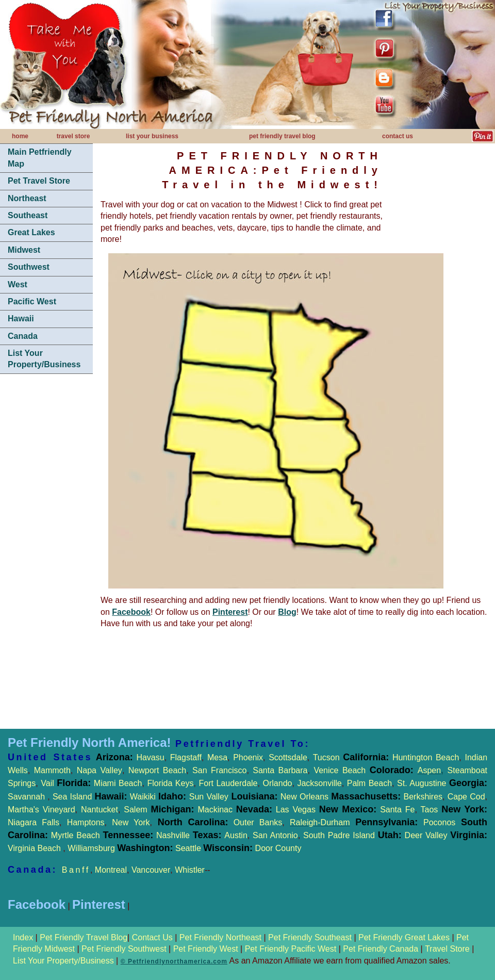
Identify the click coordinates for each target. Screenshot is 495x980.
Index (24, 937)
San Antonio (275, 835)
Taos (427, 810)
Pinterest (230, 612)
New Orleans (304, 797)
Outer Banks (258, 822)
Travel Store (448, 949)
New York (131, 822)
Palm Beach (369, 783)
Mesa (217, 757)
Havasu (150, 757)
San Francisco (219, 770)
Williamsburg (92, 848)
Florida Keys (170, 783)
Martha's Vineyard (42, 810)
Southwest (29, 267)
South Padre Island (339, 835)
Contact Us (152, 937)
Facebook (131, 612)
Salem (161, 810)
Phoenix (248, 757)
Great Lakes (31, 232)
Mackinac (236, 810)
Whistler (190, 870)
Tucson (328, 757)
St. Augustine (422, 783)
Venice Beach (340, 770)
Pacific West (32, 301)
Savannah (26, 797)
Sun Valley (209, 797)
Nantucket (100, 810)
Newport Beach (157, 770)
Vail (47, 783)
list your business (152, 136)
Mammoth (52, 770)
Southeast (28, 215)
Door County (277, 848)
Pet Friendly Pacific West (291, 949)
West (18, 284)
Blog (287, 612)
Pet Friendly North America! (89, 742)
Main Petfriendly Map (40, 158)
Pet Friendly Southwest (124, 949)
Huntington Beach (424, 757)
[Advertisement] (46, 420)
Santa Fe (397, 810)
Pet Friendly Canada (381, 949)
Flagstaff (186, 757)
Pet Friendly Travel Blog (84, 937)
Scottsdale (288, 757)
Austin (236, 835)
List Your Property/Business (44, 359)
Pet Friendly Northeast (220, 937)
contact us (398, 136)
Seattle (188, 848)
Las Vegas (296, 810)
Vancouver (151, 870)
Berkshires (422, 797)
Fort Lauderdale (228, 783)
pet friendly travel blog (282, 136)
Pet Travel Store (39, 181)
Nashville (175, 835)
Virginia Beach (35, 848)
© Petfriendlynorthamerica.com (174, 961)
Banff (76, 870)
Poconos (439, 822)
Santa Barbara (280, 770)
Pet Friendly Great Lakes (404, 937)
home (20, 136)
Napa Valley (100, 770)
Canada (23, 336)
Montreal (111, 870)
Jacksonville (319, 783)
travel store (73, 136)
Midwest (24, 250)
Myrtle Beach (76, 835)
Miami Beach (116, 783)
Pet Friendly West (206, 949)
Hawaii (21, 319)
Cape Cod (466, 797)
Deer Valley (446, 835)
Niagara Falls (34, 822)
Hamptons (86, 822)
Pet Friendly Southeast (310, 937)
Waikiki (143, 797)
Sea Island (72, 797)
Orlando (278, 783)
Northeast (27, 198)
